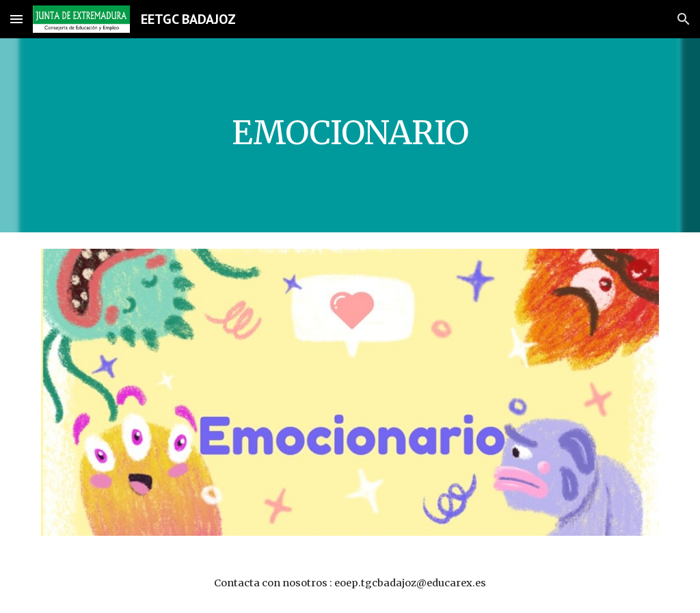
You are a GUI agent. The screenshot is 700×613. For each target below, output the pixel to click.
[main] (350, 135)
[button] (16, 19)
